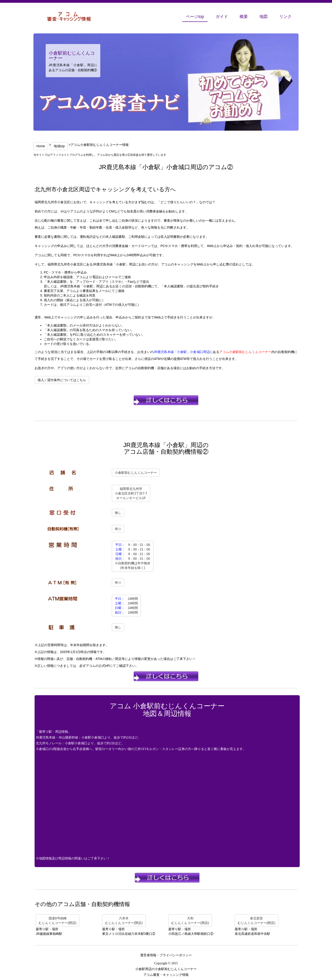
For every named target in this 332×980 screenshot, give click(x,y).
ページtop (195, 17)
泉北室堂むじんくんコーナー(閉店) (256, 921)
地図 (264, 17)
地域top (59, 146)
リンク (285, 17)
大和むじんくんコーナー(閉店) (190, 921)
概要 (244, 17)
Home (41, 146)
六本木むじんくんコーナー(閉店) (124, 921)
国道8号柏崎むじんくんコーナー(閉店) (58, 921)
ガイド (222, 17)
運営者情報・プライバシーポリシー (166, 955)
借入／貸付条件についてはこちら (62, 380)
